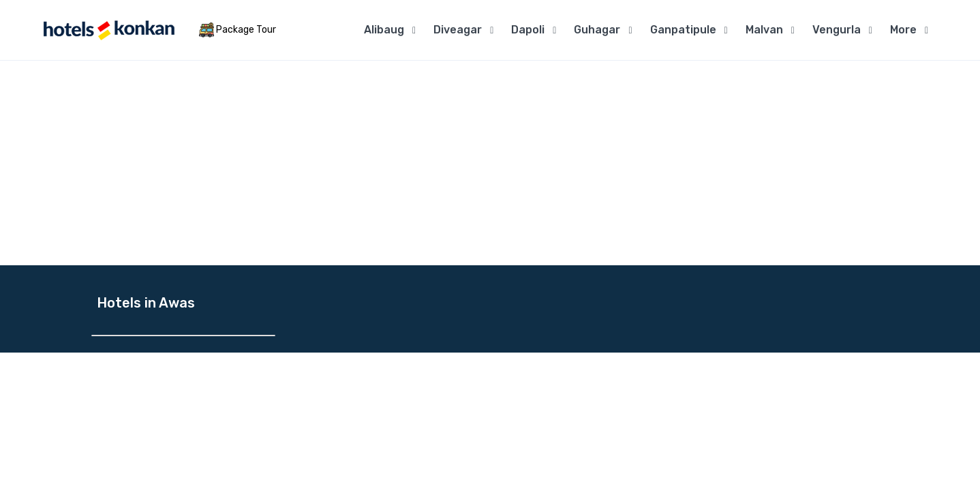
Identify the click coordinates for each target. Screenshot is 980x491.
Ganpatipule (683, 30)
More (903, 30)
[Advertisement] (490, 163)
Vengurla (837, 30)
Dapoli (528, 30)
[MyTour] (108, 30)
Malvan (764, 30)
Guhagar (597, 30)
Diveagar (458, 30)
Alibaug (384, 30)
